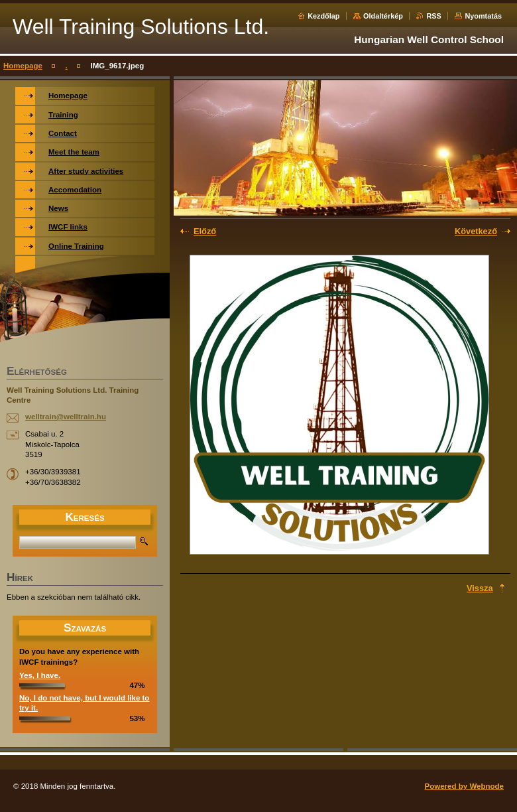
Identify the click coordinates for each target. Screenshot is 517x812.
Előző (205, 231)
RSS (433, 16)
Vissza (480, 588)
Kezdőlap (323, 16)
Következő (476, 231)
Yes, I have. (40, 675)
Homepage (23, 66)
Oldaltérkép (383, 16)
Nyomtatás (483, 16)
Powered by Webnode (464, 786)
